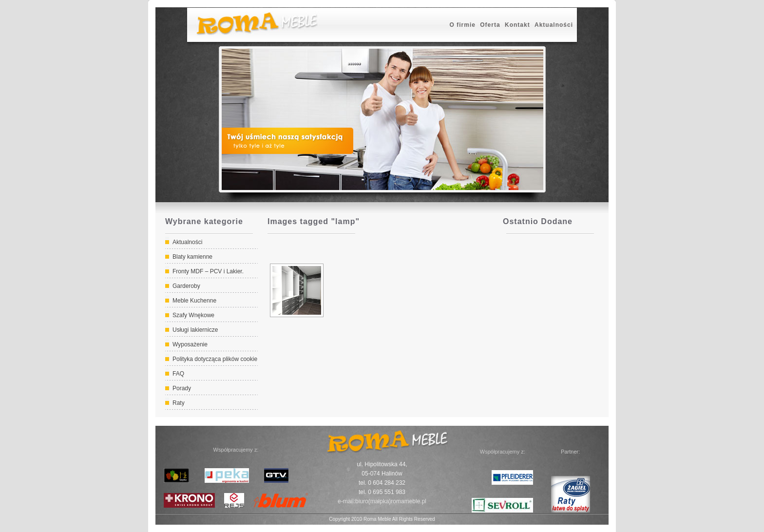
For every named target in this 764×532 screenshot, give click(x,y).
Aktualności (554, 25)
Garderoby (186, 286)
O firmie (463, 25)
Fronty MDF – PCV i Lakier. (208, 271)
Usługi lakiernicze (195, 330)
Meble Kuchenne (194, 301)
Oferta (490, 25)
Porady (182, 388)
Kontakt (517, 25)
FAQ (178, 374)
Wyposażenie (190, 344)
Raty (179, 403)
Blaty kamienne (192, 257)
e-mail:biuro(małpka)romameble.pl (382, 501)
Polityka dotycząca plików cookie (215, 359)
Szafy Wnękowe (193, 315)
